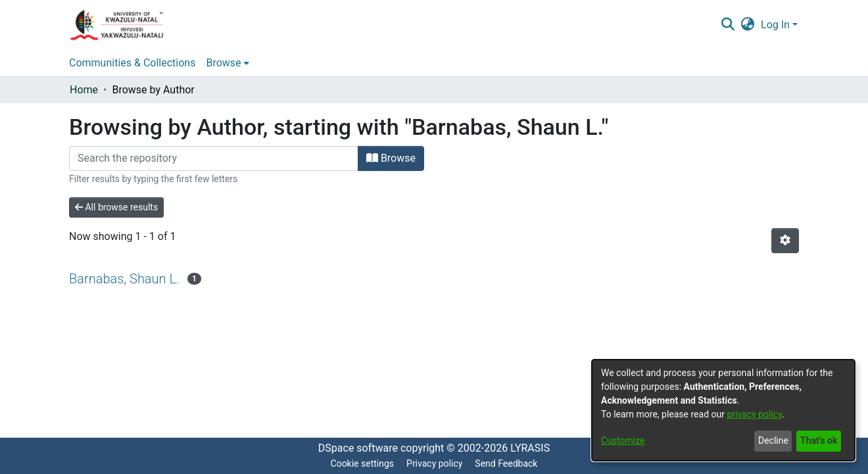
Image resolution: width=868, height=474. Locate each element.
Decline (773, 440)
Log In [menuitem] (775, 25)
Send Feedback (506, 463)
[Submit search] (728, 25)
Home (84, 90)
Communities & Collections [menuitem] (132, 63)
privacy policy (754, 414)
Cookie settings (363, 463)
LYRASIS (530, 448)
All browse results (116, 207)
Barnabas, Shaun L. (124, 279)
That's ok (819, 440)
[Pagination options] (785, 241)
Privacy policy (434, 463)
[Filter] (214, 158)
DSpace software (358, 448)
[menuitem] (748, 25)
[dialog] (723, 410)
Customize (623, 440)
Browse (391, 158)
